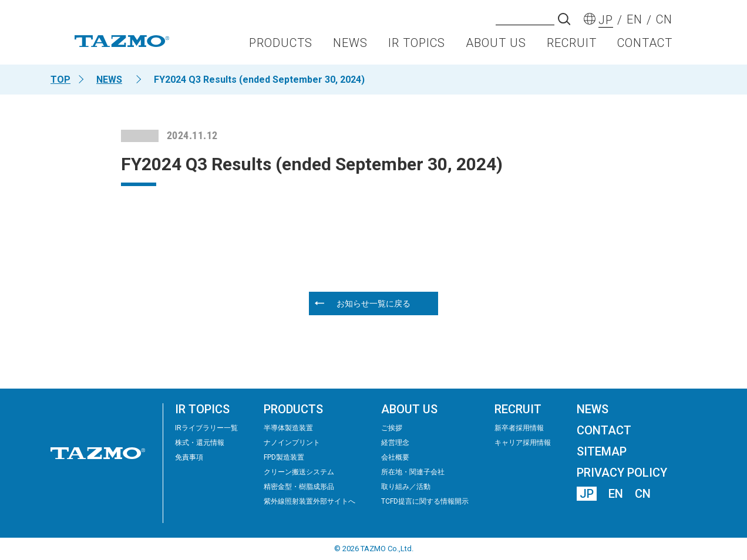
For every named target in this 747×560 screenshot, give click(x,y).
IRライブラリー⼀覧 (206, 428)
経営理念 (395, 443)
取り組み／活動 (406, 487)
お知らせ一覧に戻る (373, 303)
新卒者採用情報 (519, 428)
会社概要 (395, 457)
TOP (60, 80)
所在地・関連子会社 (413, 472)
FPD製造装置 (284, 457)
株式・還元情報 (200, 443)
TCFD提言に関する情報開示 (425, 501)
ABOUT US (496, 45)
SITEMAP (602, 451)
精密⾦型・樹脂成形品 (299, 487)
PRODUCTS (281, 45)
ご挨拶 (392, 428)
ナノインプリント (292, 443)
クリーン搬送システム (299, 472)
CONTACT (645, 45)
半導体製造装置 (288, 428)
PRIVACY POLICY (622, 473)
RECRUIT (572, 45)
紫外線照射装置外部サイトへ (309, 501)
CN (643, 494)
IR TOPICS (417, 45)
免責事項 (189, 457)
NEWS (350, 45)
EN (616, 494)
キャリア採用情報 (523, 443)
